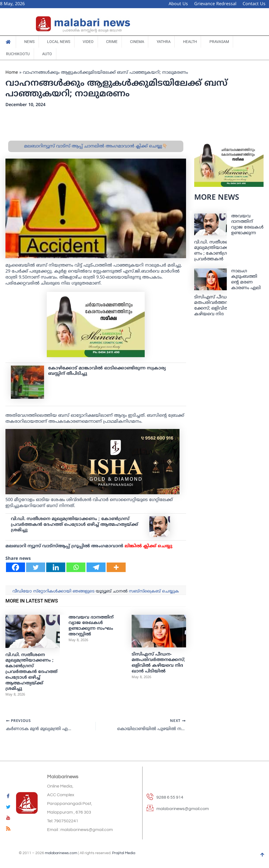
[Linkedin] (56, 568)
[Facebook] (16, 568)
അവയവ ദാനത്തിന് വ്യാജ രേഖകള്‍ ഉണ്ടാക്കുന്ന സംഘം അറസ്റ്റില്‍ (91, 626)
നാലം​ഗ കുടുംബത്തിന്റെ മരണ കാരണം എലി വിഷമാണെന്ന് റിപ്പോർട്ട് (246, 286)
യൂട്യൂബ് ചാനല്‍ (112, 592)
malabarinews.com (61, 853)
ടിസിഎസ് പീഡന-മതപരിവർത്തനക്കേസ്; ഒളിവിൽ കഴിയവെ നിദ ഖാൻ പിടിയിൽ (158, 663)
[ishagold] (92, 462)
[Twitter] (36, 568)
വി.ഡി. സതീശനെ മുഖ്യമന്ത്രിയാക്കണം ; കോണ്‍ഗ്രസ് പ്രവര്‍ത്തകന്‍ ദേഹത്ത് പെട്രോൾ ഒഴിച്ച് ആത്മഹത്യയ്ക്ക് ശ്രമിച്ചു (75, 525)
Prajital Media (124, 853)
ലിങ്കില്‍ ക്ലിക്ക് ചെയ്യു (149, 547)
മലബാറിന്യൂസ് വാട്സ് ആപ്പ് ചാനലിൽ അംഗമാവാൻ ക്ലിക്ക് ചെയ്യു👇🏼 (96, 147)
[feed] (8, 830)
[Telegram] (96, 568)
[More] (116, 568)
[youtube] (8, 819)
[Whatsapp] (76, 568)
